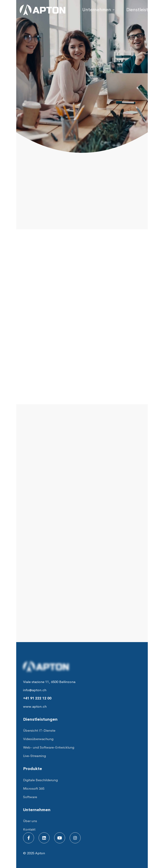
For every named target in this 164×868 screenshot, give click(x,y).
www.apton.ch (35, 706)
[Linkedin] (44, 838)
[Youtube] (60, 838)
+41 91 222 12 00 (37, 698)
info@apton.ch (35, 690)
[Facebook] (29, 838)
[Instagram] (75, 838)
